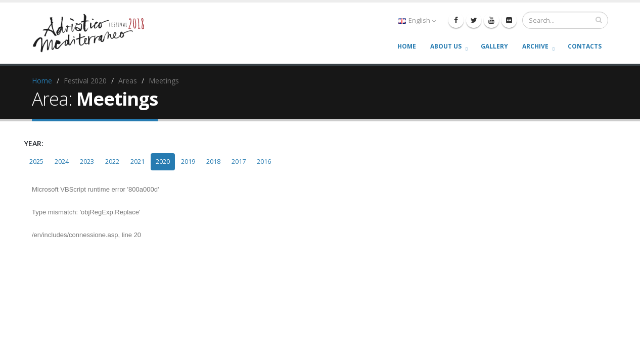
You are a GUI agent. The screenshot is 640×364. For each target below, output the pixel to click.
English (417, 20)
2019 (188, 162)
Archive (535, 46)
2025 (36, 162)
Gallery (494, 46)
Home (407, 46)
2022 (112, 162)
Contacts (585, 46)
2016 (264, 162)
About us (446, 46)
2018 (213, 162)
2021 (138, 162)
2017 (239, 162)
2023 (87, 162)
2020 (163, 162)
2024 (62, 162)
